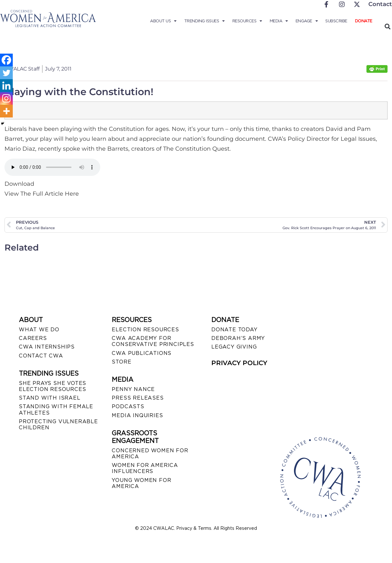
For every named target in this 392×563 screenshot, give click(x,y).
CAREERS (33, 338)
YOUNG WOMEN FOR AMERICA (141, 483)
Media (279, 21)
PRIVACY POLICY (239, 363)
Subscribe (336, 21)
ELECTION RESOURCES (145, 330)
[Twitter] (6, 73)
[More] (6, 111)
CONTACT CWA (41, 356)
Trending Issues (204, 21)
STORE (121, 362)
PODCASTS (128, 406)
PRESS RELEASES (138, 398)
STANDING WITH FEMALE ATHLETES (56, 409)
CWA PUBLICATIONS (142, 353)
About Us (163, 21)
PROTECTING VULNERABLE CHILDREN (58, 424)
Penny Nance (133, 389)
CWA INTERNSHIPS (47, 347)
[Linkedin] (6, 86)
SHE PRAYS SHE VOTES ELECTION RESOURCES (53, 386)
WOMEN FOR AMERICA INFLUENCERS (145, 468)
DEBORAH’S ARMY (238, 338)
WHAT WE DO (39, 330)
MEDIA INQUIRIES (137, 415)
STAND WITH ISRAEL (50, 398)
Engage (307, 21)
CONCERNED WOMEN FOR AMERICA (150, 454)
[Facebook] (6, 60)
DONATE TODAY (234, 330)
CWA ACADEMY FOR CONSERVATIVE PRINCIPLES (153, 341)
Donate (364, 21)
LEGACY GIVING (234, 347)
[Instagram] (6, 98)
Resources (247, 21)
